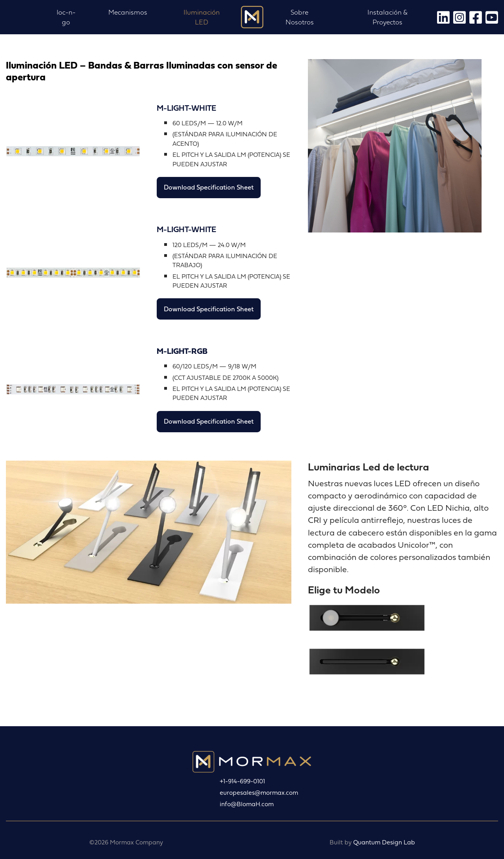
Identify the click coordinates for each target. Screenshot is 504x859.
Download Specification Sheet (209, 187)
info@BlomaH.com (247, 804)
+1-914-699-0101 (242, 781)
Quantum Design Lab (384, 842)
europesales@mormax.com (259, 793)
